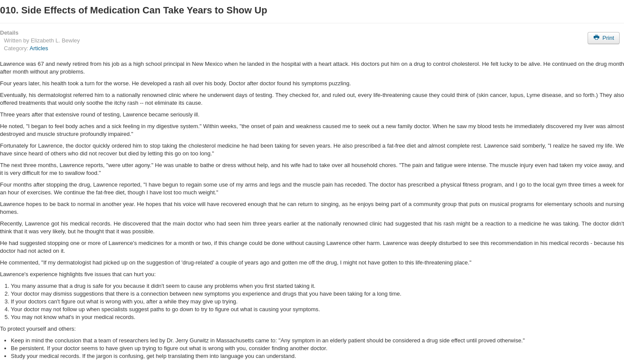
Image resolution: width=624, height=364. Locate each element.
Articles (39, 48)
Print (604, 38)
